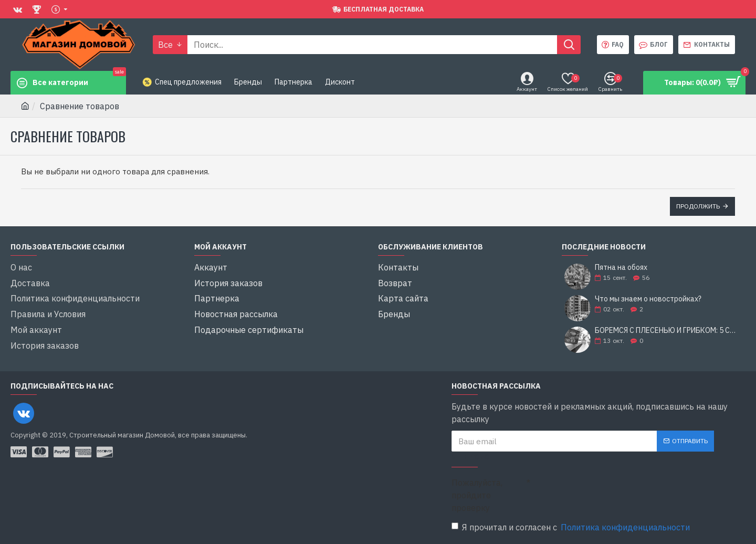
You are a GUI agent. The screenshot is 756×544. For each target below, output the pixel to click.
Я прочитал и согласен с (571, 527)
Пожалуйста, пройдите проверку (477, 495)
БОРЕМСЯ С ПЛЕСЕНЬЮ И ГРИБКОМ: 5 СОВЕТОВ (667, 331)
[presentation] (604, 491)
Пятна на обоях (621, 268)
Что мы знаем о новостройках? (648, 299)
